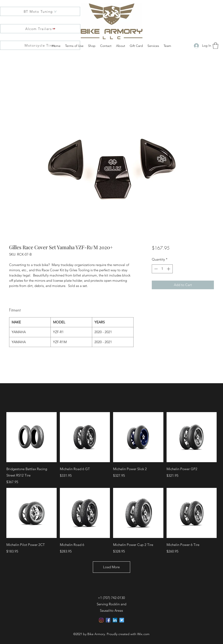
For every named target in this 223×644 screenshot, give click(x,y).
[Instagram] (101, 620)
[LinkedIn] (115, 620)
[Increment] (169, 269)
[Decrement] (156, 269)
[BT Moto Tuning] (40, 11)
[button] (215, 46)
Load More (112, 567)
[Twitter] (122, 620)
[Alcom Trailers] (40, 29)
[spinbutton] (162, 269)
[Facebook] (108, 620)
